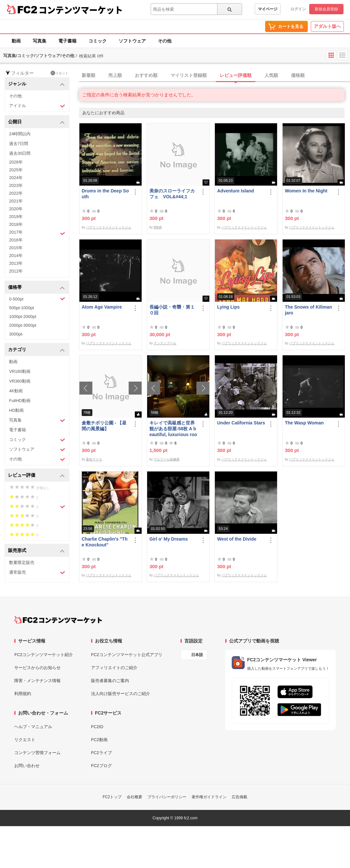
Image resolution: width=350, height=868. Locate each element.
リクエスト (25, 740)
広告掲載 (239, 797)
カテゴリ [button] (36, 350)
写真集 (40, 41)
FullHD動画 (20, 401)
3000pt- (16, 334)
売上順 (115, 75)
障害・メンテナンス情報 (37, 681)
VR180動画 (20, 371)
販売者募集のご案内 (110, 681)
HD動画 (16, 410)
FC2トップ (112, 797)
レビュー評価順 (236, 75)
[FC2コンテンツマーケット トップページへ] (58, 620)
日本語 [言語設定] (197, 655)
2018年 (16, 224)
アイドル (37, 106)
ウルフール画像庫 (167, 459)
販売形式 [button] (36, 551)
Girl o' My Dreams (169, 539)
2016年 (16, 240)
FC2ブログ (101, 766)
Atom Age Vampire (102, 307)
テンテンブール (165, 343)
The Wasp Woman (304, 423)
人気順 (271, 75)
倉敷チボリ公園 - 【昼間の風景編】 (104, 426)
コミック (98, 41)
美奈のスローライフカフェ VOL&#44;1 (172, 194)
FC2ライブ (101, 753)
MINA (158, 227)
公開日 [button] (36, 122)
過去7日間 (19, 144)
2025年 (16, 170)
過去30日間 (20, 153)
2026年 (16, 162)
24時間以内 (20, 134)
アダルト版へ (327, 26)
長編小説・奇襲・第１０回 (172, 310)
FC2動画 (99, 740)
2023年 (16, 185)
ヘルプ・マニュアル (33, 727)
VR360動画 (20, 381)
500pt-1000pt (22, 308)
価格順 (298, 75)
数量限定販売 (22, 562)
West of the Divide (237, 539)
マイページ (268, 9)
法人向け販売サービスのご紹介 (121, 694)
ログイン (298, 9)
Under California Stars (241, 423)
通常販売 (37, 573)
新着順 (88, 75)
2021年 (16, 201)
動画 (16, 41)
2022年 (16, 193)
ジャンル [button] (36, 84)
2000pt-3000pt (23, 325)
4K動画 (16, 391)
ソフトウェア (132, 41)
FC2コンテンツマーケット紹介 (44, 655)
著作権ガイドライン (209, 797)
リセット (59, 73)
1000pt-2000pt (23, 317)
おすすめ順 (146, 75)
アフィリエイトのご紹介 (114, 668)
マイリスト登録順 (189, 75)
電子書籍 (67, 41)
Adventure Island (236, 191)
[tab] (215, 76)
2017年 (37, 233)
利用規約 (23, 694)
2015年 (16, 248)
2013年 (16, 263)
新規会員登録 (326, 9)
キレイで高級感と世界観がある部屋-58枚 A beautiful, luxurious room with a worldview (173, 429)
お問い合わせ (27, 766)
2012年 (16, 271)
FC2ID (97, 727)
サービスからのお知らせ (37, 668)
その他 (165, 41)
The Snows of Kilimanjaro (308, 310)
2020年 (16, 209)
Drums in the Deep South (105, 194)
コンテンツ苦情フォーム (37, 753)
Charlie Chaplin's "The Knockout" (105, 542)
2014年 (16, 256)
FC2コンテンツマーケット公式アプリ (127, 655)
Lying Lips (228, 307)
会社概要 (134, 797)
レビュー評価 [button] (36, 476)
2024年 (16, 178)
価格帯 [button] (36, 288)
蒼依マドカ (94, 459)
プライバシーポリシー (167, 797)
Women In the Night (306, 191)
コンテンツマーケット (81, 10)
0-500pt (37, 299)
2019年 (16, 217)
